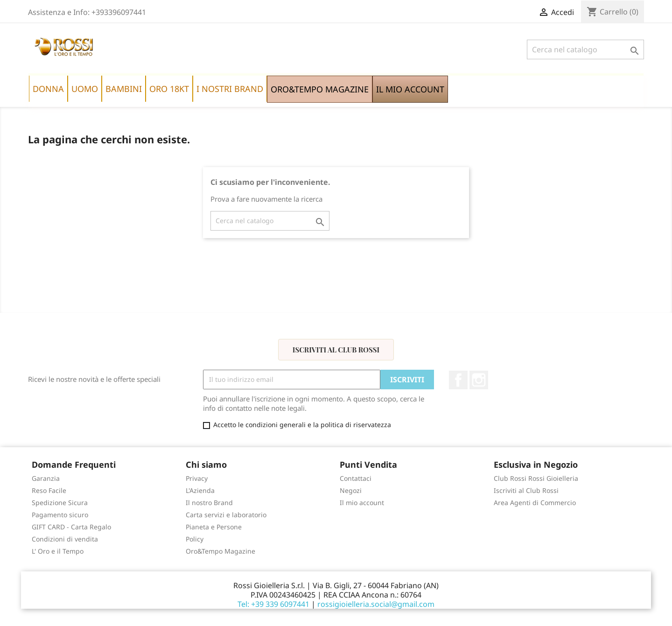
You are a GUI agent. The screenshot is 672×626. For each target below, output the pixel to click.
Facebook (458, 380)
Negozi (351, 490)
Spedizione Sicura (60, 503)
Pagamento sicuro (60, 515)
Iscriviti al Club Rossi (336, 350)
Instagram (479, 380)
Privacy (197, 478)
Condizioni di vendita (65, 539)
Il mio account (362, 503)
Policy (195, 539)
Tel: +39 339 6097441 (273, 604)
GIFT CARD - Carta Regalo (71, 527)
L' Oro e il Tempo (58, 551)
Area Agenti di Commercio (535, 503)
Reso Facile (49, 490)
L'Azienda (200, 490)
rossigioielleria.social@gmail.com (376, 604)
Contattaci (356, 478)
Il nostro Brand (209, 503)
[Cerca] (585, 49)
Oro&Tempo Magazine (220, 551)
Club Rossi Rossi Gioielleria (536, 478)
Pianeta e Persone (214, 527)
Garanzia (46, 478)
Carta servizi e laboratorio (226, 515)
